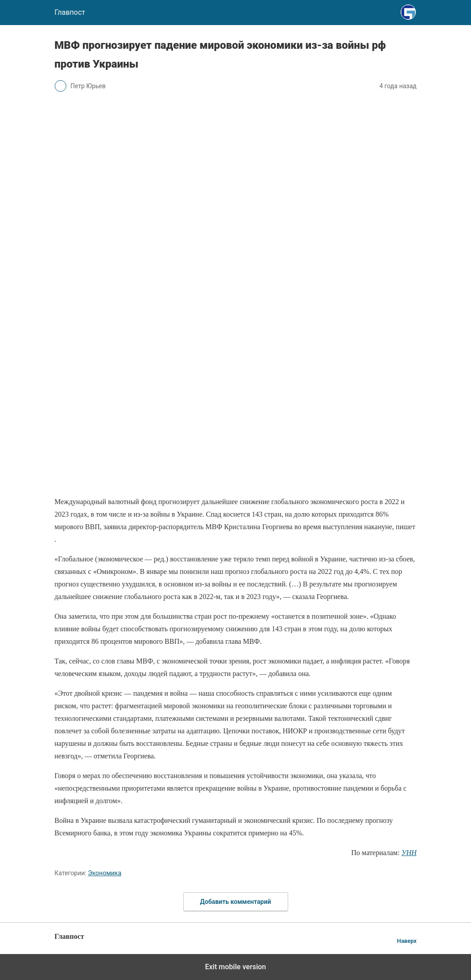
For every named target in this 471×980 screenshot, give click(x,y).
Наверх (407, 941)
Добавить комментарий (235, 902)
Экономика (105, 873)
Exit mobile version (235, 967)
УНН (409, 853)
